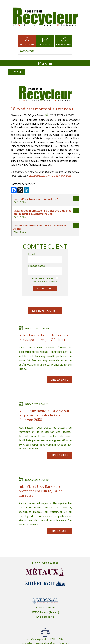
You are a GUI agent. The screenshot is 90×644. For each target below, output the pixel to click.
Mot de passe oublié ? (45, 281)
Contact (45, 41)
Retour (16, 72)
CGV (61, 639)
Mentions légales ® (37, 639)
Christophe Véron (34, 115)
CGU (53, 639)
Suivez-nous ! (64, 41)
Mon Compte (27, 41)
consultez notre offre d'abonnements (50, 175)
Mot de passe (37, 266)
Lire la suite (59, 380)
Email (32, 254)
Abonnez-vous (45, 311)
